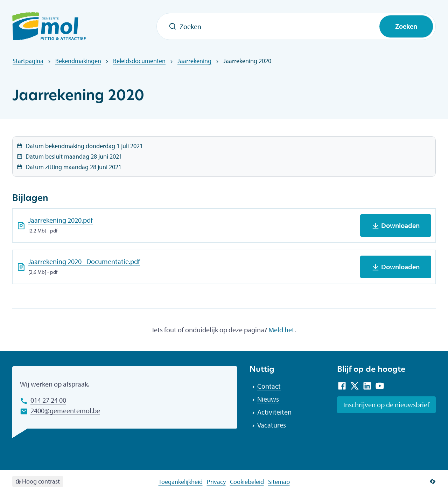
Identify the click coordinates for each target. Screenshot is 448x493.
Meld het (281, 330)
